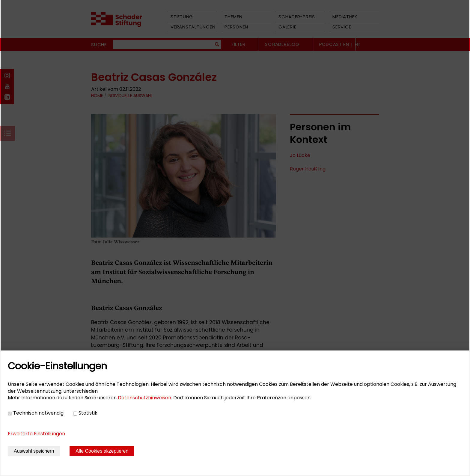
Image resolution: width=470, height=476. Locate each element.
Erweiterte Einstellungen (36, 434)
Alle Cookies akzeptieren (102, 451)
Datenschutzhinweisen (144, 398)
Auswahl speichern (34, 451)
